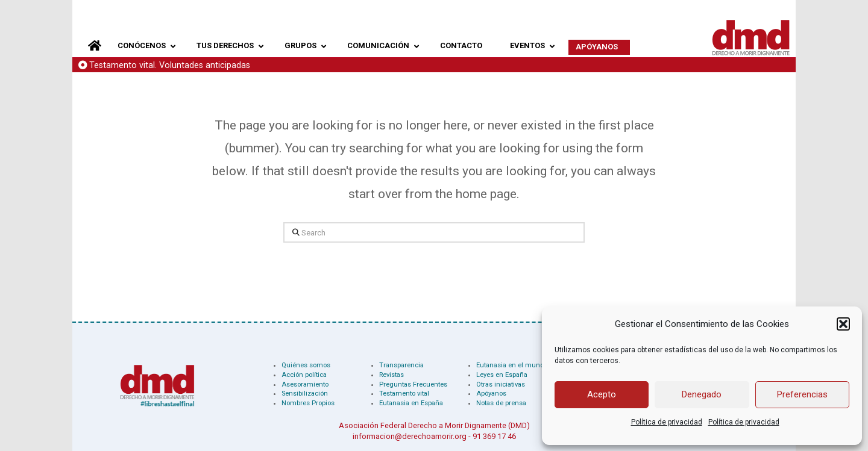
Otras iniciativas (501, 384)
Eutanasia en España (411, 403)
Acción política (304, 375)
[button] (843, 324)
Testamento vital (404, 393)
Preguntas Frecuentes (413, 384)
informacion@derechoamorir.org (410, 436)
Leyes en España (502, 375)
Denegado (702, 394)
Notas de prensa (501, 403)
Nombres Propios (308, 403)
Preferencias (802, 394)
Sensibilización (305, 393)
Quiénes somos (306, 365)
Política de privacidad (667, 422)
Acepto (602, 394)
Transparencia (401, 365)
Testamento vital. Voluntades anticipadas (170, 65)
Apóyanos (491, 393)
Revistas (392, 375)
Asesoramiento (305, 384)
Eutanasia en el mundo (512, 365)
